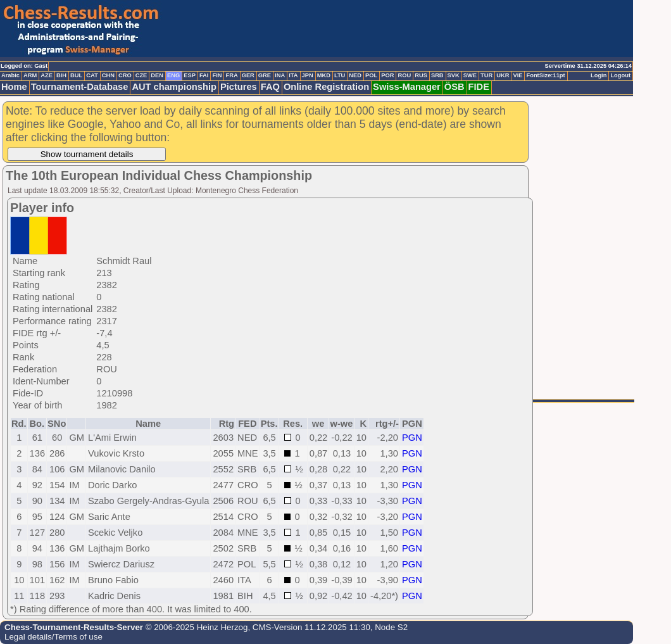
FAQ (270, 87)
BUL (76, 75)
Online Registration (326, 87)
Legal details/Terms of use (53, 637)
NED (355, 75)
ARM (30, 75)
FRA (231, 75)
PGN (412, 438)
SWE (470, 75)
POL (371, 75)
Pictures (239, 87)
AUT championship (174, 87)
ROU (404, 75)
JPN (308, 75)
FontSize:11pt (545, 75)
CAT (92, 75)
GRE (265, 75)
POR (387, 75)
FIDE (479, 87)
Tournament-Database (80, 87)
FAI (204, 75)
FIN (217, 75)
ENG (173, 75)
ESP (190, 75)
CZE (141, 75)
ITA (293, 75)
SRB (437, 75)
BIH (61, 75)
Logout (620, 75)
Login (599, 75)
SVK (454, 75)
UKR (503, 75)
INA (280, 75)
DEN (157, 75)
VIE (517, 75)
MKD (324, 75)
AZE (47, 75)
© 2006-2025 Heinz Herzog (195, 627)
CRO (125, 75)
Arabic (10, 75)
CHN (108, 75)
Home (14, 87)
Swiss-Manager (407, 87)
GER (248, 75)
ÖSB (455, 87)
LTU (340, 75)
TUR (486, 75)
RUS (421, 75)
